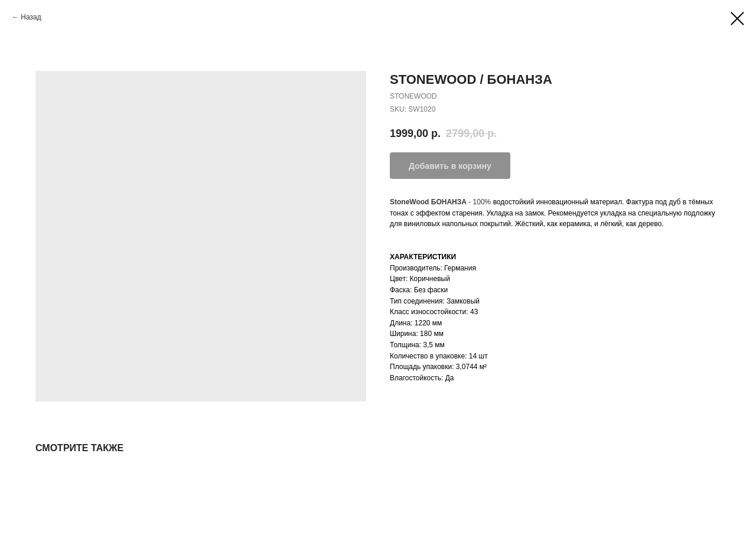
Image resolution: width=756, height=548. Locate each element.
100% (482, 202)
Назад (31, 17)
